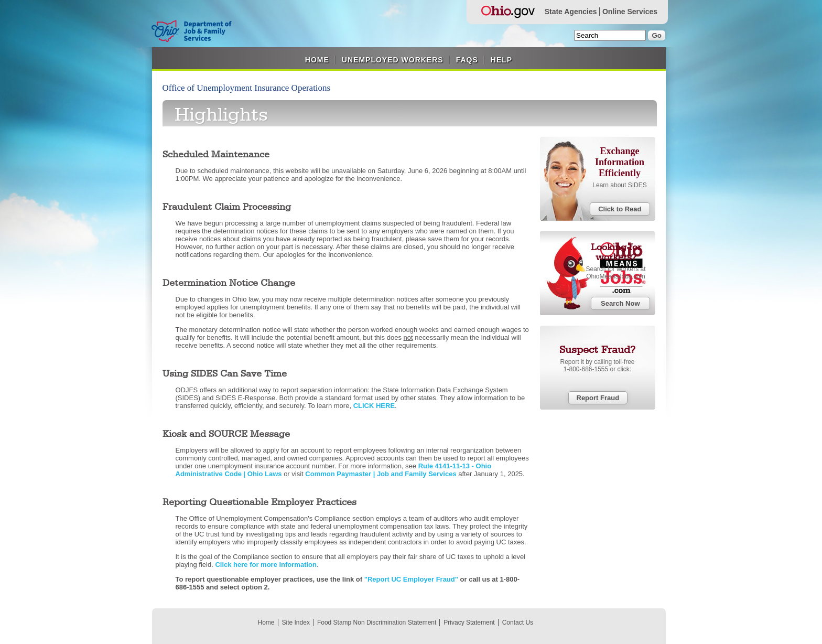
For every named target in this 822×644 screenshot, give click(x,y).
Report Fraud (598, 398)
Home (317, 60)
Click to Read (620, 209)
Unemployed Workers (393, 60)
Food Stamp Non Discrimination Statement (377, 622)
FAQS (467, 60)
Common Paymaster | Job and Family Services (382, 474)
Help (501, 60)
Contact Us (518, 622)
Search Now (620, 303)
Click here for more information (266, 565)
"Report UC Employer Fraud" (411, 579)
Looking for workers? (616, 253)
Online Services (630, 12)
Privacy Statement (469, 622)
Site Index (296, 622)
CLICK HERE (374, 406)
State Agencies (571, 12)
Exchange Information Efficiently (620, 162)
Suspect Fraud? (597, 350)
